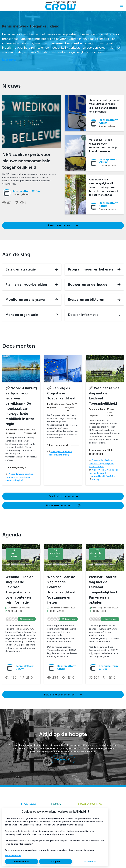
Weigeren (56, 862)
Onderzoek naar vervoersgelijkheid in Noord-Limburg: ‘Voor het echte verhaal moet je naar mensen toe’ (104, 187)
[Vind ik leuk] (16, 203)
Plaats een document (63, 506)
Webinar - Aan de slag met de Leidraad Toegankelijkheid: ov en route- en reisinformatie (20, 590)
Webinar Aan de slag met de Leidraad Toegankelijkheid (104, 396)
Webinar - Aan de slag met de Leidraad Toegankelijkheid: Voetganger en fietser (62, 590)
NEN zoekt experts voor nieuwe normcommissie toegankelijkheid (26, 161)
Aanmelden (63, 759)
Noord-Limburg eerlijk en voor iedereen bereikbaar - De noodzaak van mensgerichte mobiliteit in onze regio (21, 406)
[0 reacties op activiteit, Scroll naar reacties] (30, 678)
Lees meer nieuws (63, 225)
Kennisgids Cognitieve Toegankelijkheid (61, 393)
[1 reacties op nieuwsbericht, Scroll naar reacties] (24, 203)
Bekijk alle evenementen (63, 695)
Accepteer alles (22, 862)
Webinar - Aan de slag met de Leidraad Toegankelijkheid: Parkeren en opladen (103, 590)
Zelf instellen (89, 862)
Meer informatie (13, 856)
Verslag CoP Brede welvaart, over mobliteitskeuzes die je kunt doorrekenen (103, 146)
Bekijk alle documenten (63, 496)
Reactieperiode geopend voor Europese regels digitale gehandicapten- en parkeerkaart (104, 106)
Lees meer (9, 60)
